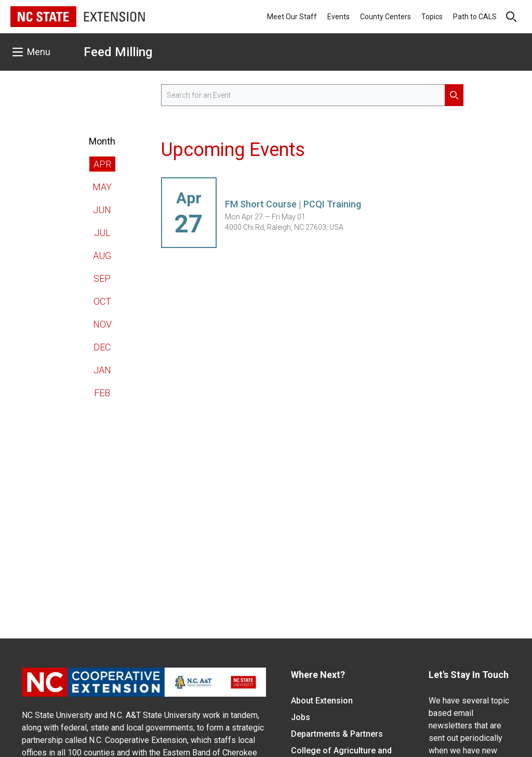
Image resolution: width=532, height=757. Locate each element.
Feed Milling (118, 52)
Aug (102, 256)
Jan (102, 370)
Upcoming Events (233, 150)
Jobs (301, 717)
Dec (102, 347)
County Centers (385, 17)
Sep (102, 278)
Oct (102, 301)
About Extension (322, 701)
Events (338, 17)
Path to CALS (475, 17)
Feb (102, 393)
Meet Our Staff (292, 17)
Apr (102, 164)
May (102, 187)
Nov (102, 324)
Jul (102, 233)
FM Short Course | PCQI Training (293, 204)
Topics (432, 17)
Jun (102, 210)
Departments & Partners (337, 734)
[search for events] (312, 95)
